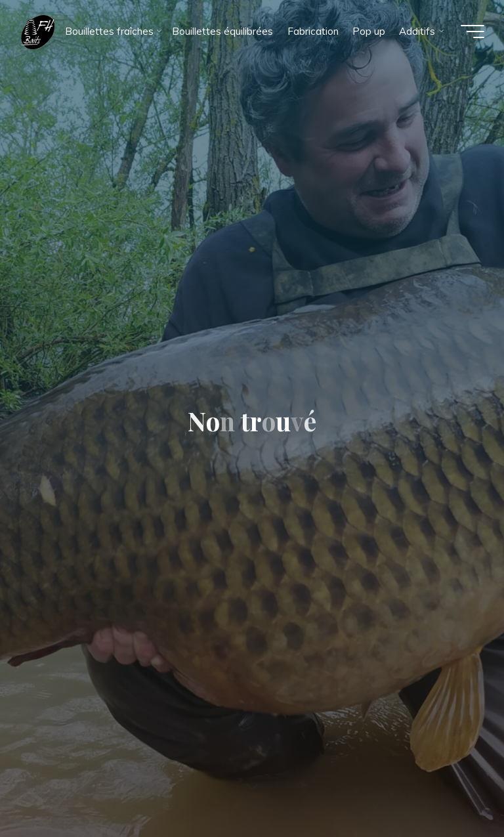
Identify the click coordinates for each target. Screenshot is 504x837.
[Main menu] (472, 32)
